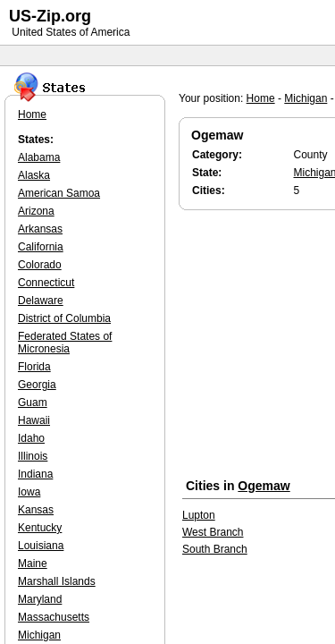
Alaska (34, 175)
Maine (33, 563)
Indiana (35, 474)
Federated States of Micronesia (65, 343)
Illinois (33, 456)
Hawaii (34, 420)
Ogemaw (264, 486)
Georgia (37, 385)
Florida (34, 367)
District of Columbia (64, 318)
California (41, 247)
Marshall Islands (57, 581)
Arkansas (40, 229)
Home (261, 98)
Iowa (29, 492)
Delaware (41, 301)
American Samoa (59, 193)
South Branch (215, 549)
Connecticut (46, 283)
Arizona (36, 211)
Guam (33, 402)
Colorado (40, 265)
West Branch (213, 532)
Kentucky (40, 528)
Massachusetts (54, 617)
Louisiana (41, 546)
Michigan (306, 98)
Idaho (31, 438)
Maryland (40, 599)
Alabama (39, 157)
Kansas (36, 510)
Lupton (199, 515)
